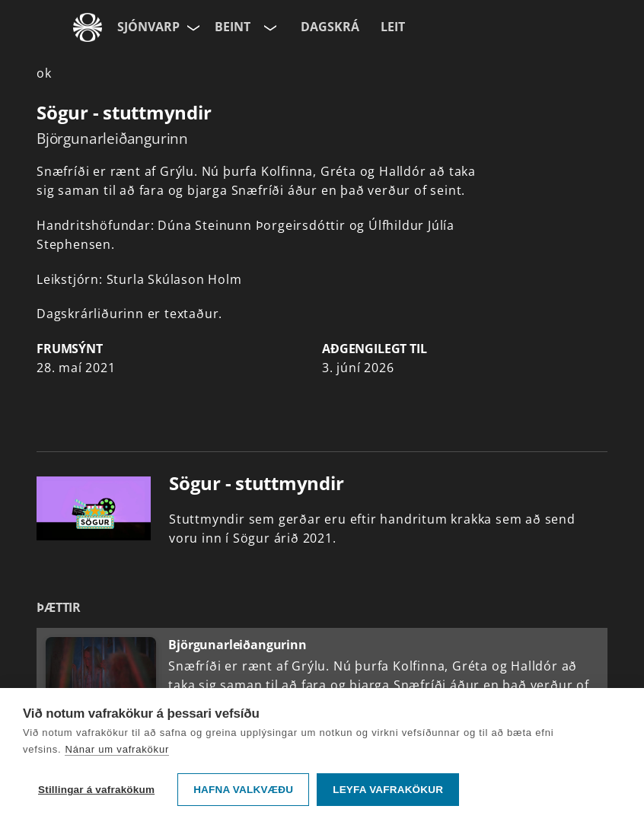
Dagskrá (330, 27)
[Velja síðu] (192, 27)
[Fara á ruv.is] (88, 27)
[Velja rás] (269, 27)
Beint (233, 27)
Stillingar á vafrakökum (96, 790)
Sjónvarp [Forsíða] (148, 27)
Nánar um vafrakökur (117, 749)
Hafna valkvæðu (243, 790)
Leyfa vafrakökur (388, 790)
